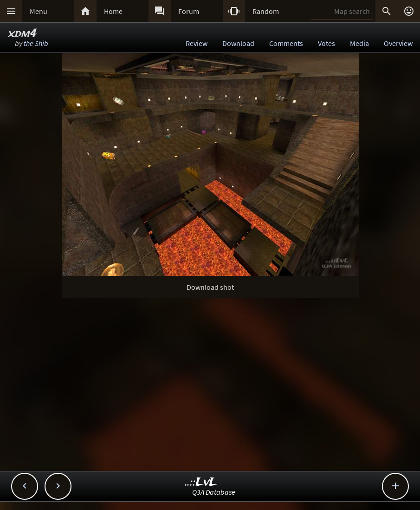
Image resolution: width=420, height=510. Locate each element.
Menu (39, 11)
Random (266, 11)
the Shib (36, 43)
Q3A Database (214, 492)
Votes (326, 43)
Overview (398, 43)
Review (197, 43)
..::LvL (201, 482)
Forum (189, 11)
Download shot (210, 287)
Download (238, 43)
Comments (286, 43)
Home (113, 11)
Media (359, 43)
